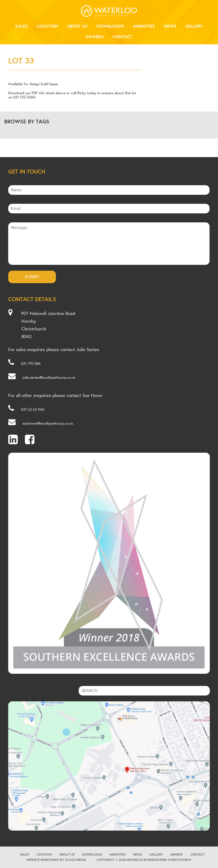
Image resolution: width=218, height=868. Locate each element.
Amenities (144, 26)
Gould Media (76, 860)
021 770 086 (31, 364)
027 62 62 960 (33, 409)
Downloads (110, 26)
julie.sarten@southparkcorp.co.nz (49, 377)
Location (47, 26)
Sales (21, 26)
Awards (95, 37)
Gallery (194, 26)
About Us (77, 26)
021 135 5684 (24, 97)
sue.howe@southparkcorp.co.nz (48, 423)
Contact (123, 37)
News (170, 26)
